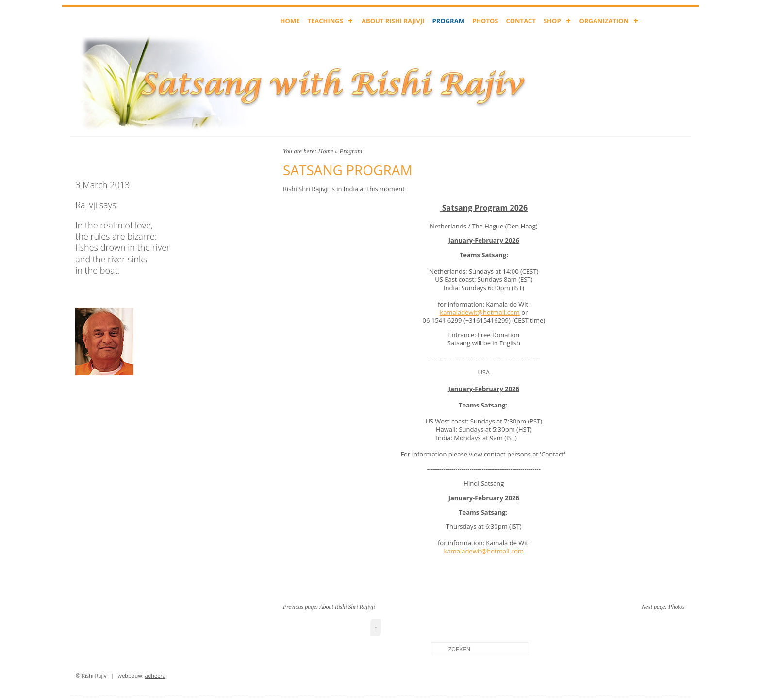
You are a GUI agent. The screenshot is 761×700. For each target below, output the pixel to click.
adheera (155, 676)
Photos (676, 607)
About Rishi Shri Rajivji (347, 607)
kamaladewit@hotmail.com (480, 312)
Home (326, 151)
